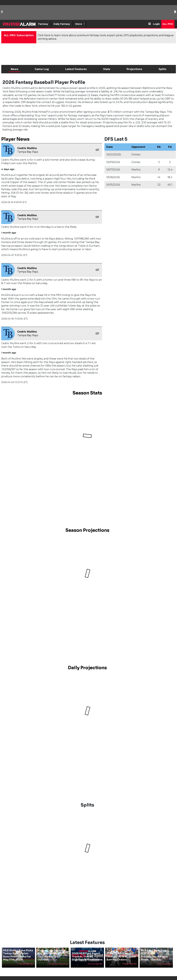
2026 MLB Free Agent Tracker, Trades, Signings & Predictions (87, 956)
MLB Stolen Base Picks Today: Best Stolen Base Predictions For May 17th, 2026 (18, 955)
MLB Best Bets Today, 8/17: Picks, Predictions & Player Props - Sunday (155, 955)
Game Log (42, 69)
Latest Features (76, 69)
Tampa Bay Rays (28, 152)
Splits (162, 69)
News (14, 69)
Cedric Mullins (27, 148)
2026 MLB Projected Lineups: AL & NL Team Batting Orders (121, 956)
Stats (107, 69)
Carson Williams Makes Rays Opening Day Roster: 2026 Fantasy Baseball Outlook (51, 953)
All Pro (168, 24)
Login (156, 24)
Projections (134, 69)
